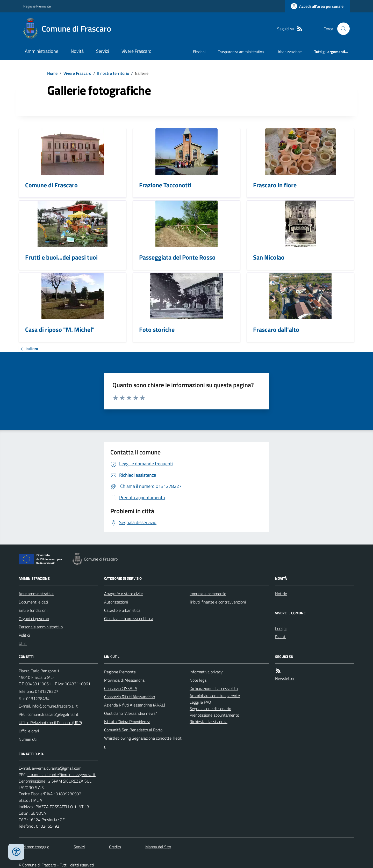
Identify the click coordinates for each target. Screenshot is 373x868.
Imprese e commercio (208, 594)
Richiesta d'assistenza (209, 722)
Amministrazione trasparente (215, 696)
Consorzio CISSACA (121, 688)
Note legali (199, 680)
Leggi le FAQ (200, 702)
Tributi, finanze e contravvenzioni (218, 602)
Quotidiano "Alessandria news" (131, 713)
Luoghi (281, 628)
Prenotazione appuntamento (214, 715)
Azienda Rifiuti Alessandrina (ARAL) (135, 705)
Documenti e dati (33, 602)
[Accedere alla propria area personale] (317, 6)
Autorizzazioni (116, 602)
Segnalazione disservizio (210, 709)
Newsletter (285, 678)
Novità (77, 51)
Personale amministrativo (41, 627)
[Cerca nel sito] (341, 29)
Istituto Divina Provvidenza (127, 722)
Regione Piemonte (37, 6)
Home (52, 73)
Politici (24, 635)
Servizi (103, 51)
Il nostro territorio (113, 73)
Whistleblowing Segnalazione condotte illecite (143, 742)
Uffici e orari (29, 731)
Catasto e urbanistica (122, 610)
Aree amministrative (36, 594)
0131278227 (47, 691)
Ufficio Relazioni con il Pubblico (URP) (50, 723)
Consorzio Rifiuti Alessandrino (130, 697)
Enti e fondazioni (33, 610)
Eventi (281, 637)
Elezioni (199, 52)
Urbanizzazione (289, 52)
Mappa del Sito (158, 847)
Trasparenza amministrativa (241, 52)
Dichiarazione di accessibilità (214, 688)
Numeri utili (28, 739)
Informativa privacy (206, 672)
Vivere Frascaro (137, 51)
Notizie (281, 594)
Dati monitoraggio (34, 847)
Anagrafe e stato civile (123, 594)
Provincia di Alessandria (124, 680)
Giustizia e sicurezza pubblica (129, 619)
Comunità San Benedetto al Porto (133, 730)
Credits (115, 847)
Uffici (23, 643)
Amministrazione (42, 51)
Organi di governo (34, 619)
